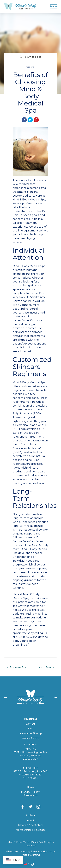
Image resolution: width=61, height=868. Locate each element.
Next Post (46, 667)
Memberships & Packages (31, 830)
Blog (31, 729)
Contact (30, 724)
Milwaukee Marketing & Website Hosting (29, 852)
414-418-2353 (30, 778)
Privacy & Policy (31, 738)
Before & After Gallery (30, 825)
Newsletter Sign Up (31, 733)
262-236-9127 (30, 759)
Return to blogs (30, 57)
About (31, 820)
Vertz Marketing (31, 855)
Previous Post (17, 667)
